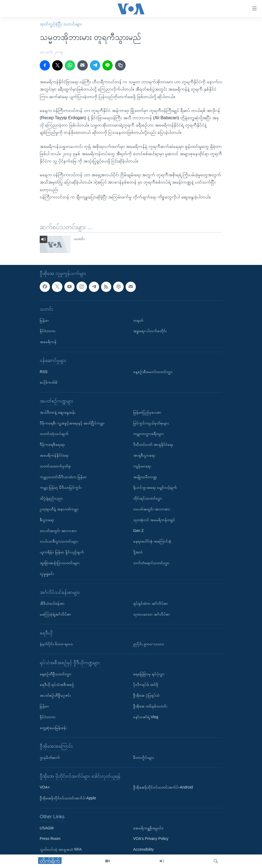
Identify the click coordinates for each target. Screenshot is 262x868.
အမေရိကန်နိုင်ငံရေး (54, 455)
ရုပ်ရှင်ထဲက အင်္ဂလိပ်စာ (150, 603)
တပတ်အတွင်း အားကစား (58, 530)
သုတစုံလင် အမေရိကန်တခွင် (154, 520)
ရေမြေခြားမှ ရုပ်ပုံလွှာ (149, 674)
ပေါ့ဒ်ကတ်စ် (49, 382)
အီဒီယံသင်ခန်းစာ (52, 603)
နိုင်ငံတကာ (48, 331)
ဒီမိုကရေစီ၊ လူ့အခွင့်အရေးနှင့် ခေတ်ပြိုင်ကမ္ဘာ (72, 423)
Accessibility (143, 849)
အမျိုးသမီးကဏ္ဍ (145, 477)
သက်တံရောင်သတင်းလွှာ (151, 563)
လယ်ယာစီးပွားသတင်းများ (59, 541)
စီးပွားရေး (47, 520)
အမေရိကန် (48, 342)
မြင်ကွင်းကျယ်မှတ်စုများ (151, 423)
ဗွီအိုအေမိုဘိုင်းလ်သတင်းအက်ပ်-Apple (68, 798)
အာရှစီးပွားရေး (144, 455)
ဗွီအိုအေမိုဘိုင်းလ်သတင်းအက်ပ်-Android (163, 787)
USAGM (47, 828)
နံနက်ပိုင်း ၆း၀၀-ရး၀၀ (56, 644)
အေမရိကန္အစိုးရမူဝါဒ (148, 828)
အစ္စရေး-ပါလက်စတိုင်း (150, 331)
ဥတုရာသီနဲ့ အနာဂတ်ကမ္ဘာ (59, 509)
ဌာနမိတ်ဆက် (50, 757)
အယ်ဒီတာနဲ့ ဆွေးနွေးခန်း (58, 412)
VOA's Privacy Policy (151, 839)
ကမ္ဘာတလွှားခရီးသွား (148, 434)
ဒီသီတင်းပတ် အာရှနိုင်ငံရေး (153, 444)
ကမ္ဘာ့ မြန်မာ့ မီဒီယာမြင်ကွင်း (61, 487)
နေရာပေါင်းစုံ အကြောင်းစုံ (152, 541)
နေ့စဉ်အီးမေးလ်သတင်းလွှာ (153, 371)
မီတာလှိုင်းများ (144, 757)
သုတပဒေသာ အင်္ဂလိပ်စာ (152, 614)
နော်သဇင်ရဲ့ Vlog (146, 717)
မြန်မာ (44, 320)
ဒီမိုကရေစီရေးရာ (52, 444)
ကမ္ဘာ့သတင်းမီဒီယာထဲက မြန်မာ (63, 477)
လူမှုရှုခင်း (47, 574)
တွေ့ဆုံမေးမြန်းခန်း (53, 728)
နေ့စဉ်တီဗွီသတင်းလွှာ (56, 674)
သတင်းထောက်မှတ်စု (55, 466)
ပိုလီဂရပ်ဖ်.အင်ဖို (146, 684)
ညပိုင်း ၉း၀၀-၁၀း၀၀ (149, 644)
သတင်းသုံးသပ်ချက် (54, 434)
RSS (44, 371)
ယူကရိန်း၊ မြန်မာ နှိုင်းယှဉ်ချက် (62, 552)
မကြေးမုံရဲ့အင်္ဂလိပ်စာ (55, 614)
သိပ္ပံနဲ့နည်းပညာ (51, 498)
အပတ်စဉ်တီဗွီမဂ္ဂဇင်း (55, 695)
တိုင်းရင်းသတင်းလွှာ (148, 498)
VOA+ (45, 787)
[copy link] (120, 65)
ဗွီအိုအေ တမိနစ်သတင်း (150, 706)
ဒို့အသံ (138, 552)
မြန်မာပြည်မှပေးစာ (147, 412)
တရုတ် (138, 320)
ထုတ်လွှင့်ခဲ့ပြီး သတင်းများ (61, 24)
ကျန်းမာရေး (142, 466)
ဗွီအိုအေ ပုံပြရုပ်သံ (146, 695)
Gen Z (138, 530)
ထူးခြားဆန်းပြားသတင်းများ (60, 563)
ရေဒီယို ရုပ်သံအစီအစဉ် (57, 684)
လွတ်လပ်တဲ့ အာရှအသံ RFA (61, 849)
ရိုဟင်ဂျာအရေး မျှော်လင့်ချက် (155, 487)
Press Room (50, 839)
